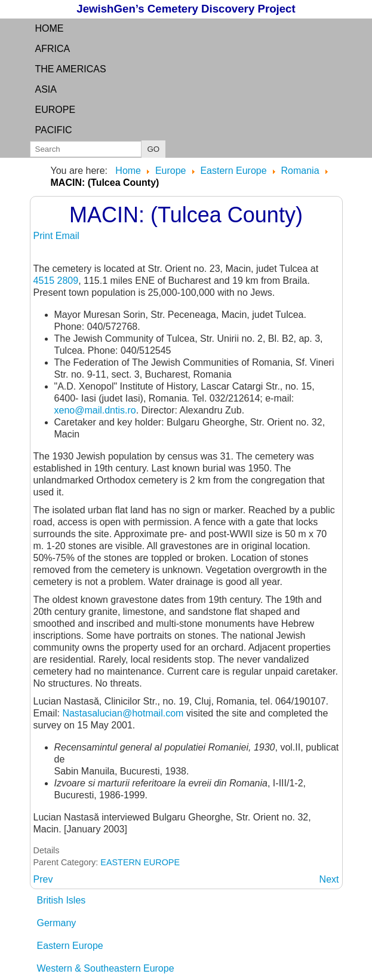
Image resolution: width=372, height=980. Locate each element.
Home (50, 28)
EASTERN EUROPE (140, 862)
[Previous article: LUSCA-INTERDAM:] (43, 879)
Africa (53, 49)
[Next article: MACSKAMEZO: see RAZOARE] (329, 879)
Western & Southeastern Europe (106, 968)
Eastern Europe (70, 946)
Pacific (54, 130)
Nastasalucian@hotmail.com (123, 713)
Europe (56, 110)
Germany (57, 923)
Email (67, 236)
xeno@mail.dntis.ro (95, 410)
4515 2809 (56, 281)
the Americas (71, 69)
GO (154, 149)
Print (44, 236)
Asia (46, 89)
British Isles (62, 900)
